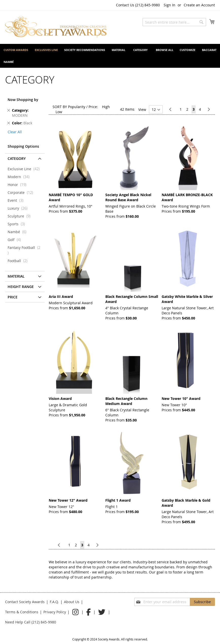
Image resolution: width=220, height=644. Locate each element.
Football (19, 261)
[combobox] (174, 22)
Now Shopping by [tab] (23, 100)
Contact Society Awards (25, 602)
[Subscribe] (202, 602)
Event (17, 200)
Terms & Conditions (22, 612)
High (106, 107)
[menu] (110, 56)
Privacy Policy (55, 612)
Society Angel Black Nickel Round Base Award (128, 197)
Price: (93, 107)
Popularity (77, 107)
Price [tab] (13, 297)
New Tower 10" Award (181, 399)
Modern (20, 177)
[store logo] (56, 27)
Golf (16, 240)
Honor (19, 185)
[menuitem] (16, 50)
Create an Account (199, 5)
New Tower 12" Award (68, 500)
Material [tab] (16, 276)
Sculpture (21, 216)
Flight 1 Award (118, 500)
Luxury (19, 208)
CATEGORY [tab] (17, 158)
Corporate (22, 192)
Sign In (170, 5)
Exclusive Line (25, 169)
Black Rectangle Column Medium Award (126, 401)
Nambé (19, 232)
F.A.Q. (54, 602)
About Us (72, 602)
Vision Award (60, 399)
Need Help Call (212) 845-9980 (31, 622)
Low (59, 112)
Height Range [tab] (21, 287)
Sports (18, 224)
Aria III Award (61, 296)
